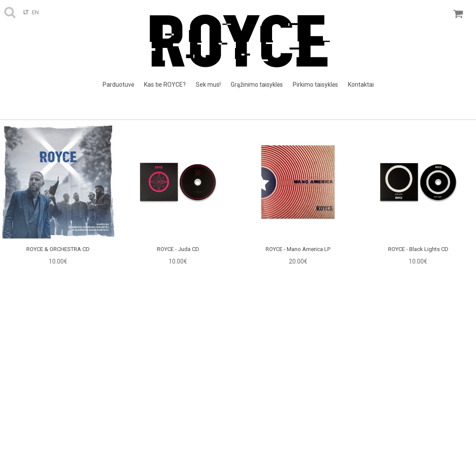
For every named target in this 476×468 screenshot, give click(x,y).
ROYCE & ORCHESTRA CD (58, 249)
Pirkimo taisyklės (315, 85)
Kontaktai (361, 85)
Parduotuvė (118, 85)
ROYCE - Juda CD (178, 249)
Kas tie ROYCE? (165, 85)
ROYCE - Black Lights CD (418, 249)
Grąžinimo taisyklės (257, 85)
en (35, 12)
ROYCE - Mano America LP (298, 249)
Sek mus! (208, 85)
